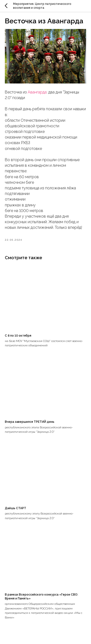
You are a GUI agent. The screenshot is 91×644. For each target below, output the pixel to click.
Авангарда (37, 92)
